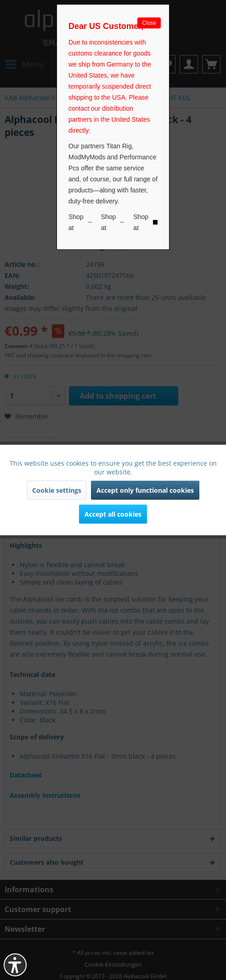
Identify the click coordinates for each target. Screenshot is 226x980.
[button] (15, 965)
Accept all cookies (113, 514)
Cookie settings (57, 490)
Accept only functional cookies (145, 490)
